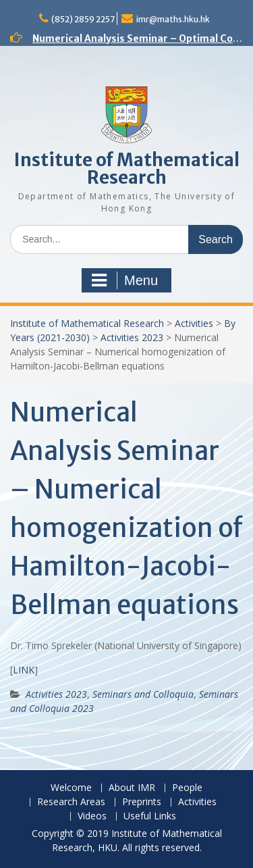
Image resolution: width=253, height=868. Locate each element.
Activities (194, 323)
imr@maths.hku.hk (173, 19)
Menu (125, 280)
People (187, 788)
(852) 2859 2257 (83, 19)
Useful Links (150, 816)
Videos (92, 816)
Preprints (142, 802)
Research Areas (71, 802)
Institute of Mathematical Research (127, 169)
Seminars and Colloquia (143, 694)
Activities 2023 (132, 337)
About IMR (132, 788)
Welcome (71, 788)
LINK (24, 670)
